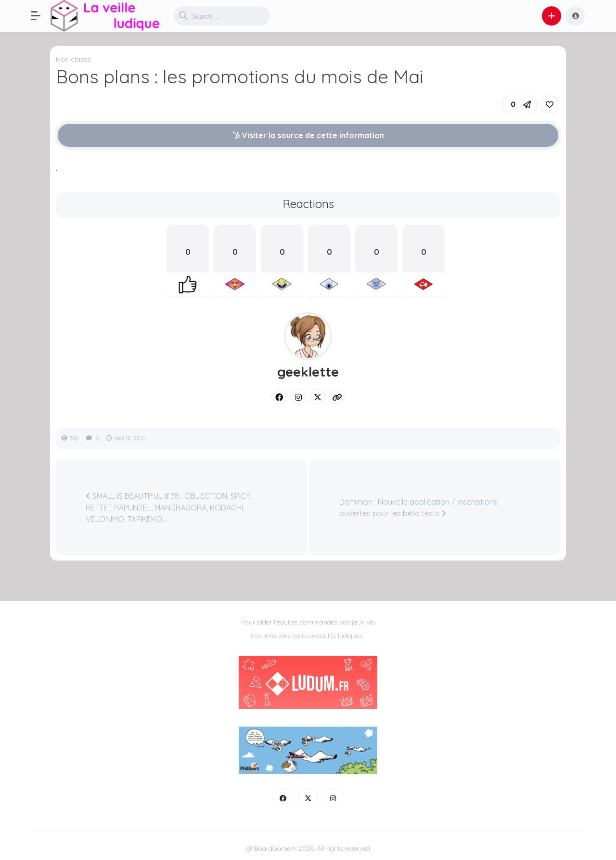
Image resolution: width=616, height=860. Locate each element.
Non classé (73, 59)
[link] (550, 104)
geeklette (308, 372)
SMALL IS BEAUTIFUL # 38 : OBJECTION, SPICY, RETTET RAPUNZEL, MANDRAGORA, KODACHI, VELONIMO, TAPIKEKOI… (169, 508)
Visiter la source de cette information (308, 135)
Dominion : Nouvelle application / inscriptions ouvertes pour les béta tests (418, 508)
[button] (40, 16)
